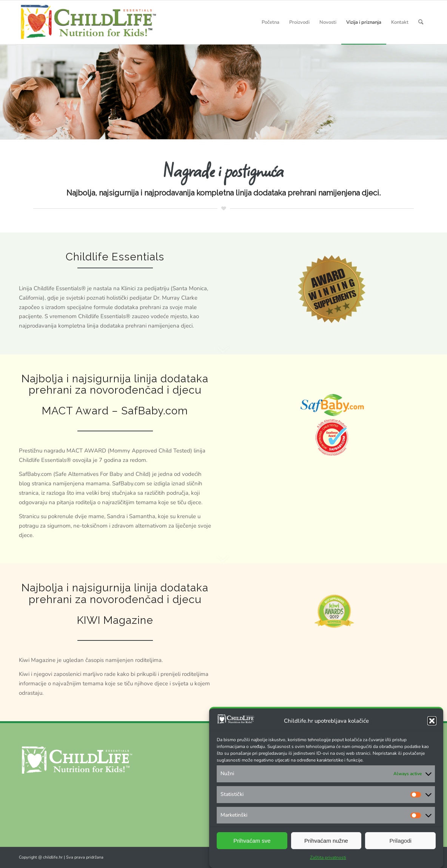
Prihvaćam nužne (326, 841)
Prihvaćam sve (252, 841)
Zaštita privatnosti (328, 857)
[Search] (421, 22)
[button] (432, 721)
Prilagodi (400, 841)
